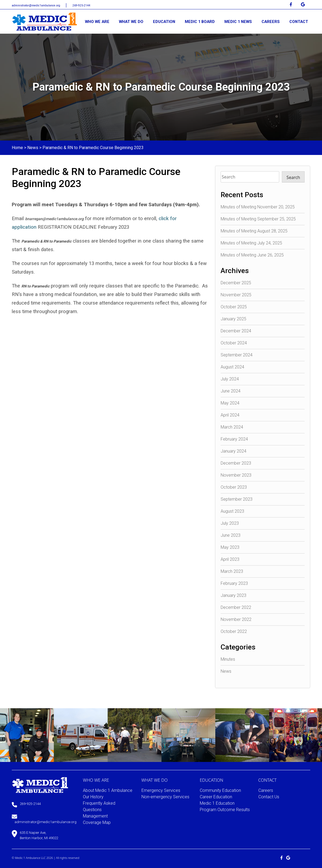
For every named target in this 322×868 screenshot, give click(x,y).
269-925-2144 (81, 5)
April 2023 (230, 559)
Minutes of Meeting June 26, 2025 (252, 255)
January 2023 (233, 595)
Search (293, 177)
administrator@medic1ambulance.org (36, 5)
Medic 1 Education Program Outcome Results (225, 806)
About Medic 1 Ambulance (108, 790)
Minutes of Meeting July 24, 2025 (251, 243)
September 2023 (237, 499)
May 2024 (230, 403)
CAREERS (271, 22)
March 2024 (232, 427)
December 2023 (236, 463)
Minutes (228, 659)
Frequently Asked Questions (99, 806)
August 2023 (232, 511)
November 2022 (236, 619)
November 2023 (236, 475)
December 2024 (236, 331)
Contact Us (269, 797)
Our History (93, 797)
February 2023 (234, 583)
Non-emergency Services (165, 797)
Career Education (216, 797)
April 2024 (230, 415)
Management (95, 816)
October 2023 (234, 487)
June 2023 (231, 535)
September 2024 (237, 355)
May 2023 (230, 547)
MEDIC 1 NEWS (238, 22)
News (33, 148)
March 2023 (232, 571)
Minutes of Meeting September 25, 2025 (258, 219)
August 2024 (232, 367)
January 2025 (233, 319)
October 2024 (234, 343)
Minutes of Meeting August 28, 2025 (254, 231)
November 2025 (236, 295)
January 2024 (233, 451)
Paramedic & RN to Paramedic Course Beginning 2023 (93, 148)
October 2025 (234, 307)
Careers (266, 790)
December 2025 (236, 283)
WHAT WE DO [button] (131, 22)
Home (17, 148)
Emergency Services (161, 790)
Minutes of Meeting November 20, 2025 (258, 207)
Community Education (220, 790)
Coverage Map (97, 822)
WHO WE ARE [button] (97, 22)
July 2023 (230, 523)
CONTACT (299, 22)
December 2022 (236, 607)
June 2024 (231, 391)
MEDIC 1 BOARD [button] (200, 22)
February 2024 (234, 439)
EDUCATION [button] (164, 22)
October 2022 (234, 631)
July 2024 (230, 379)
